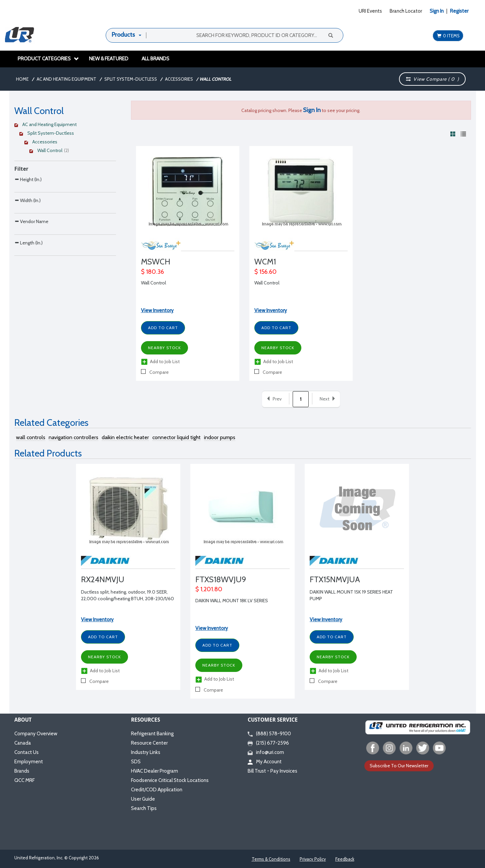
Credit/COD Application (157, 790)
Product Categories (48, 59)
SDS (136, 762)
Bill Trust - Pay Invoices (272, 771)
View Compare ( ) (433, 79)
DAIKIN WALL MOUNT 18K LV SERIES (232, 601)
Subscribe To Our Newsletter (399, 766)
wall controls (31, 437)
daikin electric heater (125, 437)
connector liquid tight (176, 437)
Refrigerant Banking (152, 734)
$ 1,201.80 (209, 589)
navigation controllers (73, 437)
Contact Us (26, 752)
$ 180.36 (152, 272)
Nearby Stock (164, 348)
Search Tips (144, 808)
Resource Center (149, 743)
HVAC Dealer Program (154, 771)
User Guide (143, 799)
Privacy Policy (313, 859)
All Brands (155, 59)
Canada (23, 743)
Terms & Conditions (271, 859)
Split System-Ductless (131, 79)
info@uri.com (266, 752)
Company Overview (36, 734)
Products (123, 35)
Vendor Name (31, 249)
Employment (29, 762)
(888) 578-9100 (269, 734)
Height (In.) (28, 179)
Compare (155, 372)
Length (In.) (28, 285)
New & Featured (109, 59)
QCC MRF (24, 780)
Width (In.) (27, 214)
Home (22, 79)
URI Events (370, 11)
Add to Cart (163, 328)
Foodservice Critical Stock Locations (170, 780)
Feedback (345, 859)
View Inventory (157, 310)
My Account (265, 762)
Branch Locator (406, 11)
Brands (22, 771)
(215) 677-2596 (268, 743)
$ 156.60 (265, 272)
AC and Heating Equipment (66, 79)
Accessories (179, 79)
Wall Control (153, 283)
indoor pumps (220, 437)
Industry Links (146, 752)
